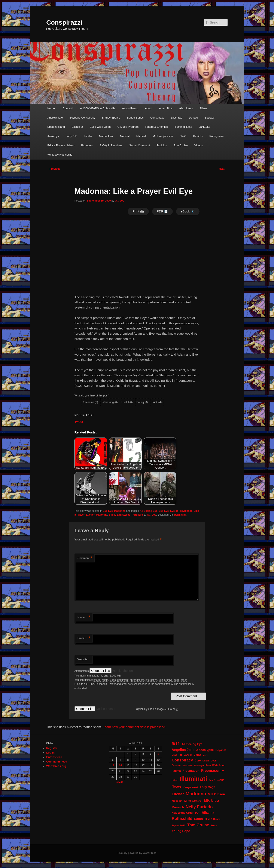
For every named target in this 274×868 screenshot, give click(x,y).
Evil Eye (108, 511)
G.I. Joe (120, 201)
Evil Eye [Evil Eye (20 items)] (199, 766)
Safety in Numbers (111, 145)
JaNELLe (205, 127)
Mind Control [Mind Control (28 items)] (193, 801)
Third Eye (137, 515)
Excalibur (77, 127)
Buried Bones (135, 118)
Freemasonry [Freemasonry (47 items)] (212, 771)
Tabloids (162, 145)
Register (52, 748)
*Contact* (67, 108)
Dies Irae (177, 118)
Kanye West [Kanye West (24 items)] (190, 787)
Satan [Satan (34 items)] (199, 819)
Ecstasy (210, 118)
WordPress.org (56, 766)
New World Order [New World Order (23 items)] (183, 813)
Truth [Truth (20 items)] (214, 825)
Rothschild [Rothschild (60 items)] (182, 818)
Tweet (79, 421)
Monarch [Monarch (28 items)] (178, 807)
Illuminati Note (183, 127)
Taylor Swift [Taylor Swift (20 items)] (179, 825)
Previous (53, 169)
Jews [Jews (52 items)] (176, 787)
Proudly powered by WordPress (137, 853)
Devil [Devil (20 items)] (214, 761)
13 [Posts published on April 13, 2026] (113, 766)
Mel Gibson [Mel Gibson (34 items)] (216, 794)
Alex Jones (186, 108)
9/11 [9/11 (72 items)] (176, 744)
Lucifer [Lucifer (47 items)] (178, 794)
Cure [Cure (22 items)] (198, 761)
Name (84, 617)
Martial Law (106, 136)
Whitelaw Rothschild (60, 155)
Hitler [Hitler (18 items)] (175, 780)
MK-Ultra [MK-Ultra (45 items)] (211, 800)
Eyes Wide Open (100, 127)
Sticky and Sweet (119, 515)
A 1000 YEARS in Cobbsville (98, 108)
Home (51, 108)
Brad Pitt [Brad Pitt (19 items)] (177, 755)
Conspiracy (157, 118)
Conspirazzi (64, 22)
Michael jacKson (163, 136)
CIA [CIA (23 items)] (205, 755)
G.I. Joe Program (128, 127)
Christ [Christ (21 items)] (197, 755)
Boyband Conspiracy (82, 118)
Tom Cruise (181, 145)
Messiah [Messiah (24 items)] (177, 801)
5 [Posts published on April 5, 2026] (158, 754)
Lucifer (88, 136)
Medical (125, 136)
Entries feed (54, 757)
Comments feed (57, 762)
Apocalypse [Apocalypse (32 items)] (205, 750)
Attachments (82, 671)
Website (83, 659)
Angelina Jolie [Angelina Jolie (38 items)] (183, 750)
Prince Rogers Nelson (61, 145)
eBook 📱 (188, 211)
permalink (180, 515)
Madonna (120, 511)
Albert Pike (166, 108)
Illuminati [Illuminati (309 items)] (193, 779)
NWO (183, 136)
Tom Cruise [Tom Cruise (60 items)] (198, 825)
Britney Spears (111, 118)
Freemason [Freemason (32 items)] (191, 771)
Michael (141, 136)
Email (84, 638)
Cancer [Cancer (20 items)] (188, 755)
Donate (194, 118)
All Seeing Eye (149, 511)
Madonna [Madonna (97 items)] (196, 794)
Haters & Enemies (157, 127)
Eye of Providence (181, 511)
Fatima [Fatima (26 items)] (176, 771)
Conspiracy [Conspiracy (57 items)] (182, 760)
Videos (199, 145)
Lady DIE (71, 136)
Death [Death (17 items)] (206, 761)
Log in (50, 753)
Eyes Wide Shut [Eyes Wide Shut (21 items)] (215, 766)
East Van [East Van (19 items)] (187, 766)
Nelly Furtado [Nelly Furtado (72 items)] (199, 807)
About (149, 108)
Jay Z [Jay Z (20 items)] (212, 780)
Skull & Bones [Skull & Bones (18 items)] (213, 819)
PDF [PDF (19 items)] (198, 813)
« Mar (120, 782)
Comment (85, 558)
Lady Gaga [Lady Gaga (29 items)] (208, 787)
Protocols (87, 145)
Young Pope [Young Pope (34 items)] (181, 831)
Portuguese (217, 136)
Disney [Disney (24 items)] (176, 765)
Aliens (203, 108)
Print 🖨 (138, 211)
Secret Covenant (139, 145)
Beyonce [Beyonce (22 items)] (221, 750)
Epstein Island (56, 127)
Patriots (198, 136)
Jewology (53, 136)
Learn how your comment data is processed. (134, 727)
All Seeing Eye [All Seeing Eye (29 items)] (192, 744)
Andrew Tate (55, 118)
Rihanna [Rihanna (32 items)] (208, 813)
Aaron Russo (130, 108)
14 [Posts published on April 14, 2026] (120, 766)
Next (223, 169)
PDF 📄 (162, 211)
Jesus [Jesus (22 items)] (221, 780)
